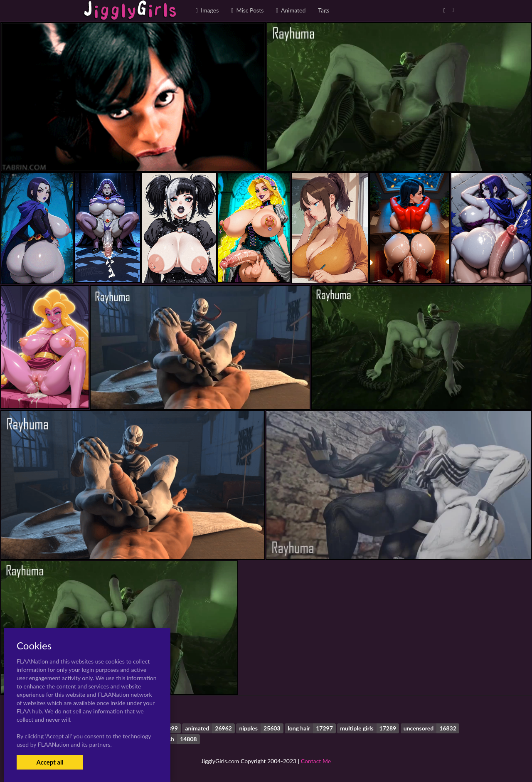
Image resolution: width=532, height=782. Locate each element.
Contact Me (316, 761)
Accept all (50, 762)
